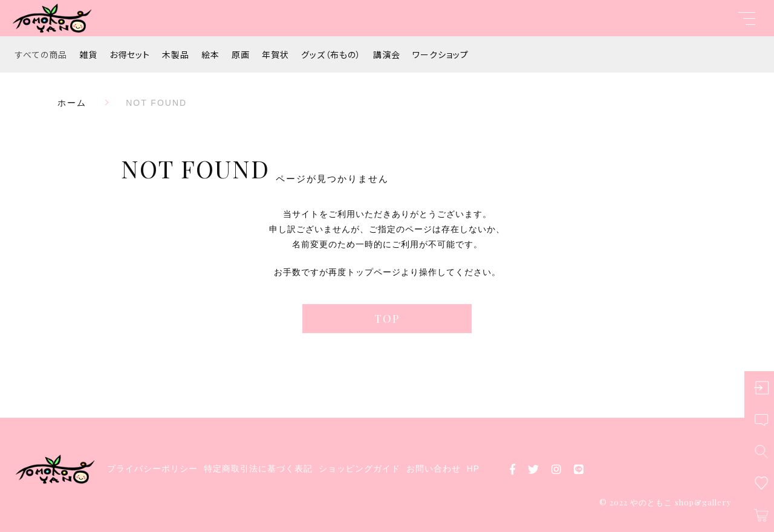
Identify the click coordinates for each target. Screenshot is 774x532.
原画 (241, 54)
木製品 (176, 54)
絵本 (210, 54)
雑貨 (88, 54)
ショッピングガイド (359, 469)
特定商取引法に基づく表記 (258, 469)
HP (473, 469)
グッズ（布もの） (331, 54)
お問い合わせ (434, 469)
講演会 (387, 54)
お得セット (130, 54)
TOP (387, 319)
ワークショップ (441, 54)
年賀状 (275, 54)
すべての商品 (41, 54)
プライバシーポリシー (152, 469)
